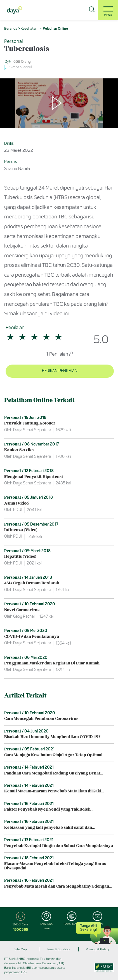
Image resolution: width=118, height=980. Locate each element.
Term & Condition (59, 949)
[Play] (59, 103)
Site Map (21, 949)
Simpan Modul (21, 67)
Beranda (11, 28)
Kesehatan (29, 28)
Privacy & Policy (97, 949)
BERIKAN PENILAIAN (60, 371)
